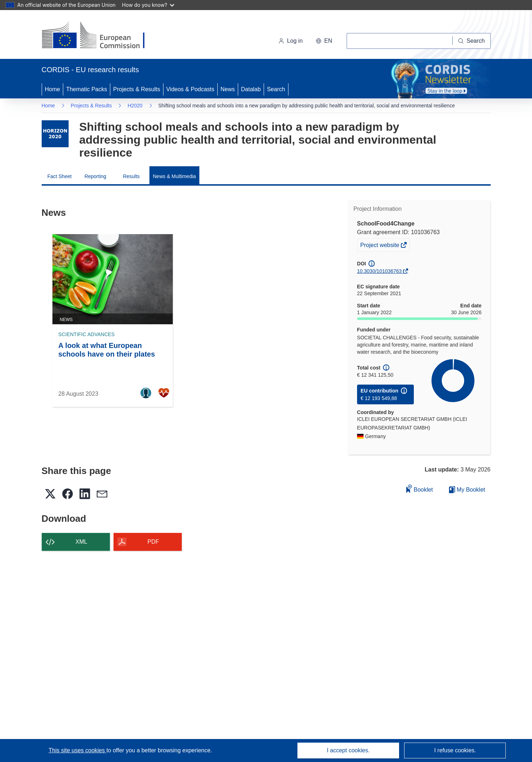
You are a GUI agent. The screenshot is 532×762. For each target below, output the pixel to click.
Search (276, 89)
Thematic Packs (87, 89)
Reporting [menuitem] (95, 176)
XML (81, 542)
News (228, 89)
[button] (324, 41)
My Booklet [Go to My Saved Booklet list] (467, 490)
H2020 (135, 106)
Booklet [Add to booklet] (420, 489)
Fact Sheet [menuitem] (60, 176)
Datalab (251, 89)
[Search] (472, 41)
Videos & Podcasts (190, 89)
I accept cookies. (348, 750)
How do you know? (148, 5)
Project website (380, 246)
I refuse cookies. (455, 750)
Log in (291, 41)
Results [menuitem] (131, 176)
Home (53, 89)
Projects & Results (137, 89)
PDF (153, 542)
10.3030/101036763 (380, 271)
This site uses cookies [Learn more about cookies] (77, 750)
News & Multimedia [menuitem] (175, 176)
